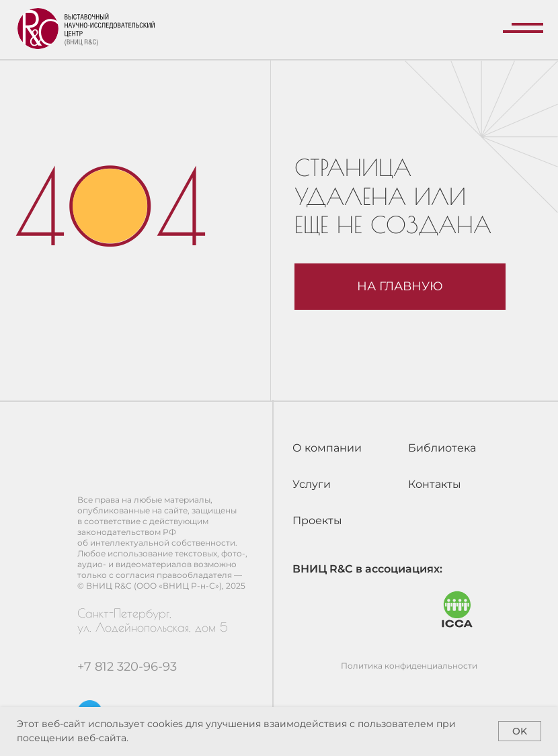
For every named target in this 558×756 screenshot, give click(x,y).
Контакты (435, 484)
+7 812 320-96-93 (127, 667)
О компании (327, 448)
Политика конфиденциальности (409, 666)
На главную (400, 286)
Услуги (312, 484)
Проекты (317, 520)
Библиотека (442, 448)
